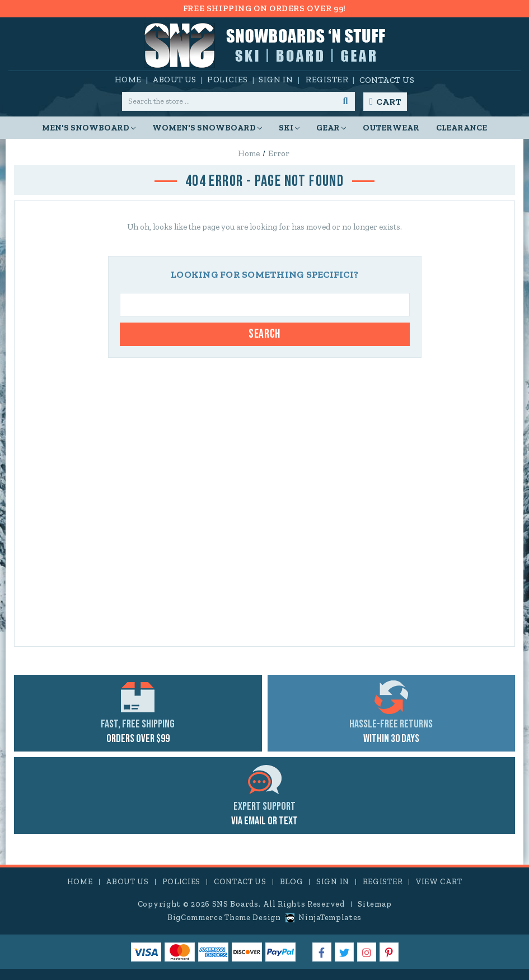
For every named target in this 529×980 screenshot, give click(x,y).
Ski (289, 128)
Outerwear (391, 128)
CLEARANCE (462, 128)
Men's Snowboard (89, 128)
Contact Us (387, 80)
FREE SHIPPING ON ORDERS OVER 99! (264, 8)
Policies (228, 80)
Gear (331, 128)
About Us (174, 80)
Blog (292, 882)
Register (327, 80)
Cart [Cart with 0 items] (388, 102)
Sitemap (374, 904)
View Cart (439, 882)
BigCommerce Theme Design (224, 918)
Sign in (276, 80)
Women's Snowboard (207, 128)
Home (128, 80)
